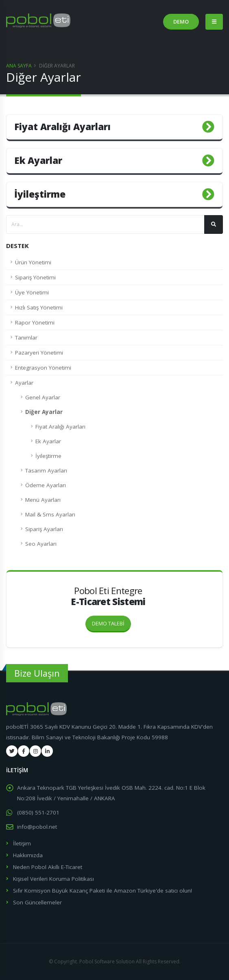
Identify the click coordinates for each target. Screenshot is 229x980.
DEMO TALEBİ (111, 621)
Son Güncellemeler (37, 902)
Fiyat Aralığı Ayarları (60, 427)
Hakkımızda (28, 855)
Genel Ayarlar (43, 397)
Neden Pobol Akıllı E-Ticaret (48, 867)
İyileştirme (48, 456)
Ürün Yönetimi (33, 262)
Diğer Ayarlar (44, 412)
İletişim (22, 843)
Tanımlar (26, 338)
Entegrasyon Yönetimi (43, 368)
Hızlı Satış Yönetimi (39, 307)
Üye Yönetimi (32, 292)
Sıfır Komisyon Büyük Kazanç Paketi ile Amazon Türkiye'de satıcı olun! (103, 891)
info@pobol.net (37, 827)
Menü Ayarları (43, 500)
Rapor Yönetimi (35, 322)
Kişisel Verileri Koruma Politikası (53, 879)
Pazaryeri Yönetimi (39, 353)
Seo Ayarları (41, 544)
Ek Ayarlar (48, 441)
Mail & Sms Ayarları (50, 514)
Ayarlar (24, 383)
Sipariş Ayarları (44, 529)
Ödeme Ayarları (46, 485)
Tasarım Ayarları (46, 470)
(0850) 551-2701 (38, 812)
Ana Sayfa (19, 66)
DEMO (181, 22)
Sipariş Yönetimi (35, 277)
